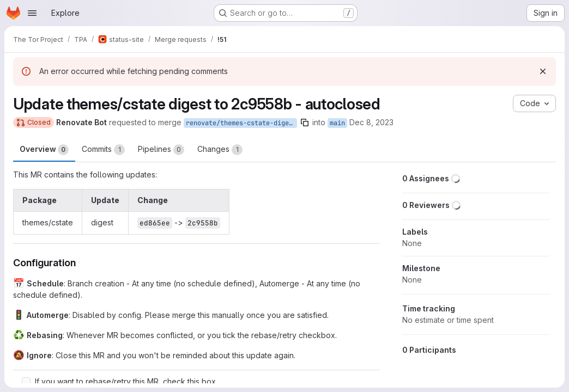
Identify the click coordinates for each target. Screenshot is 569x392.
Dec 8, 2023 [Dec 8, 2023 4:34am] (371, 122)
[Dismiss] (543, 71)
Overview (44, 150)
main (337, 123)
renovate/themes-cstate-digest (241, 123)
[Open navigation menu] (32, 13)
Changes (220, 150)
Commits (103, 150)
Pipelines (161, 150)
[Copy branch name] (305, 122)
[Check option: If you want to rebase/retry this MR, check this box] (26, 382)
